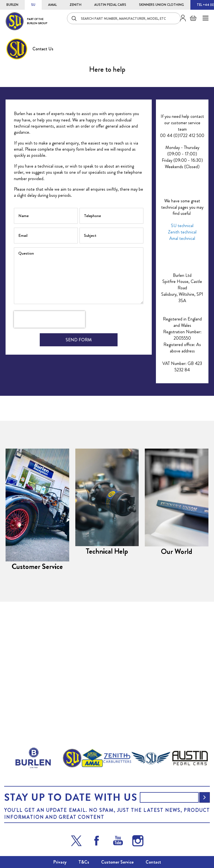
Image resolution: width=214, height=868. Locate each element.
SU (33, 5)
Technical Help (107, 607)
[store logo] (26, 21)
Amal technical (182, 343)
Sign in (181, 18)
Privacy (60, 862)
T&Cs (84, 862)
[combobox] (124, 18)
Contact (153, 862)
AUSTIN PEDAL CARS (110, 5)
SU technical (182, 331)
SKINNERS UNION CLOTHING (161, 5)
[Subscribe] (205, 797)
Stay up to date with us (71, 797)
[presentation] (49, 424)
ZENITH (75, 5)
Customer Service (37, 615)
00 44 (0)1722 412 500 (182, 240)
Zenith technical (182, 337)
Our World (177, 607)
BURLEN (12, 5)
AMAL (52, 5)
